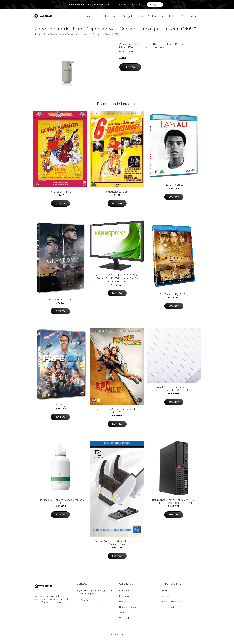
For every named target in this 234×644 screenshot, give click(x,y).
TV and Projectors (137, 51)
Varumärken (189, 18)
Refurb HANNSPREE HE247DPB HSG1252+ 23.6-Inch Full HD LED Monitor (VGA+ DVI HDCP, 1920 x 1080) (117, 283)
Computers (91, 18)
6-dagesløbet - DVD (117, 196)
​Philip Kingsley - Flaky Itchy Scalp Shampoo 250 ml (60, 506)
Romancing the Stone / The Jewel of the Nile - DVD (117, 415)
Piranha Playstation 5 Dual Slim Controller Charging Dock (117, 547)
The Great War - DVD (60, 304)
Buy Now (130, 71)
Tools (172, 18)
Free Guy (60, 410)
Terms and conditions (173, 606)
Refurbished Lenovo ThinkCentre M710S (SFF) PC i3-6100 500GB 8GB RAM (174, 506)
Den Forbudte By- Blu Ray (174, 299)
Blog (164, 595)
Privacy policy (169, 611)
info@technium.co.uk (87, 605)
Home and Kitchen (151, 18)
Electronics (110, 18)
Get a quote (155, 5)
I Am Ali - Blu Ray (174, 190)
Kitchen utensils (156, 51)
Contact (166, 600)
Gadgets (128, 18)
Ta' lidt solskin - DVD (60, 196)
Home (37, 39)
